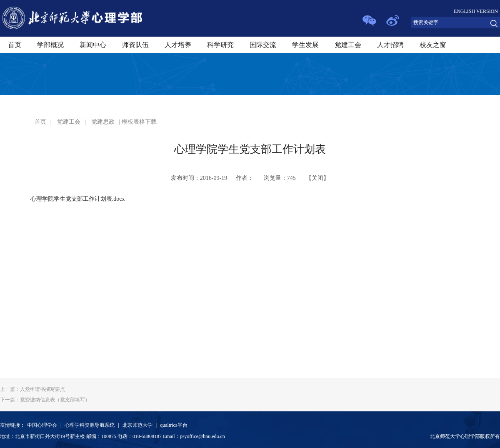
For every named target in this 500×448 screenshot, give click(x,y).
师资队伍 (135, 45)
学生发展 (305, 45)
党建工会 (348, 45)
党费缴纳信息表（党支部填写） (45, 400)
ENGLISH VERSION (476, 11)
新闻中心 (93, 45)
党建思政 (103, 122)
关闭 (317, 178)
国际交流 (263, 45)
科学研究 (220, 45)
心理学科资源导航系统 (90, 425)
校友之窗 (433, 45)
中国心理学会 (42, 425)
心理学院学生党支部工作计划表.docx (78, 199)
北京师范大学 (137, 425)
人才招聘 (390, 45)
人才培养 (178, 45)
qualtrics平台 (174, 425)
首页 (15, 45)
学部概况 (50, 45)
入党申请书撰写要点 (32, 389)
